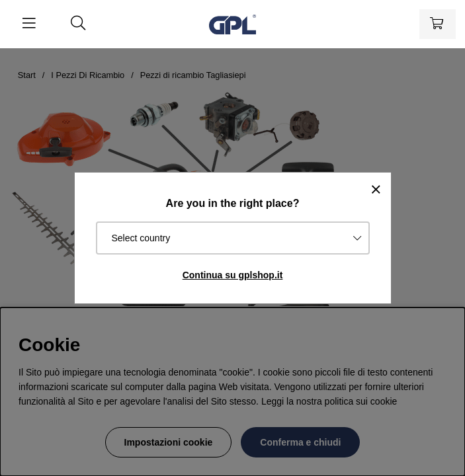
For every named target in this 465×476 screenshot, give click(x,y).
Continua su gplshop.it (233, 275)
